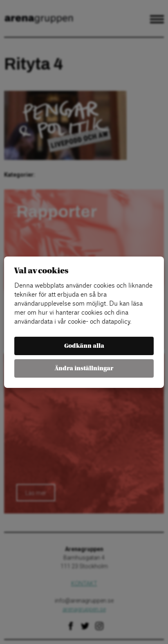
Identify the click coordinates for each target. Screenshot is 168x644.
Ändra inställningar (84, 368)
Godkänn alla (84, 346)
